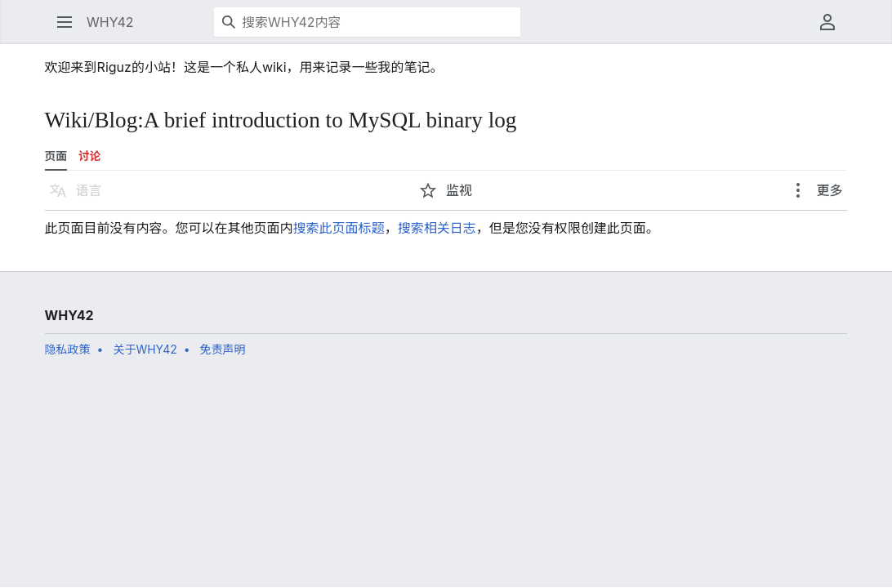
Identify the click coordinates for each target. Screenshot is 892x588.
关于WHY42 (145, 349)
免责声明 (223, 349)
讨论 (89, 156)
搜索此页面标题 (339, 228)
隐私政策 (68, 349)
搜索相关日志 (437, 228)
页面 (56, 156)
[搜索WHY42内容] (367, 22)
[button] (65, 22)
